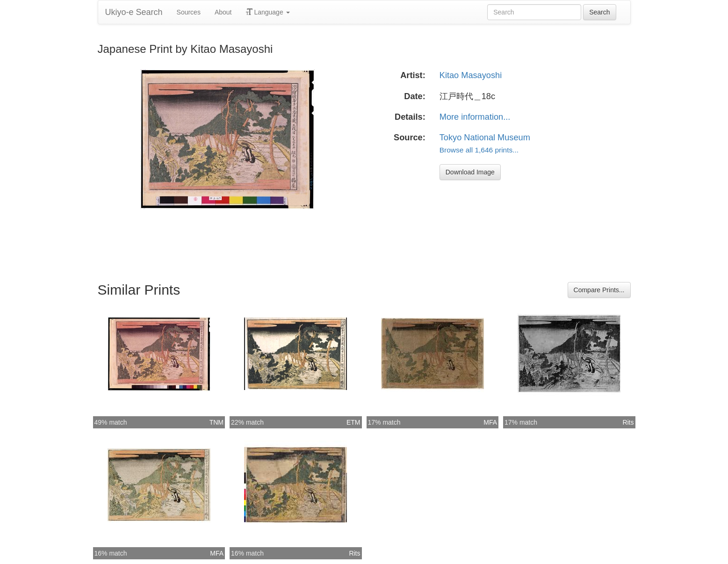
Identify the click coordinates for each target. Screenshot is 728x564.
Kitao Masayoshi (471, 75)
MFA (490, 422)
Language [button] (268, 12)
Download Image (470, 172)
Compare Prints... (599, 290)
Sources (189, 12)
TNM (216, 422)
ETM (353, 422)
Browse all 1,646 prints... (479, 150)
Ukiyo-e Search (134, 12)
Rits (628, 422)
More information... (475, 117)
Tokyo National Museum (485, 137)
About (223, 12)
